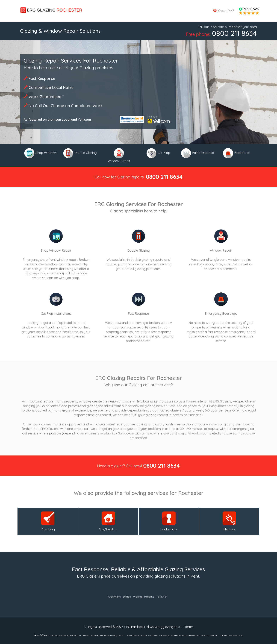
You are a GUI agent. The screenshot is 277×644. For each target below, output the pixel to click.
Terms (189, 627)
